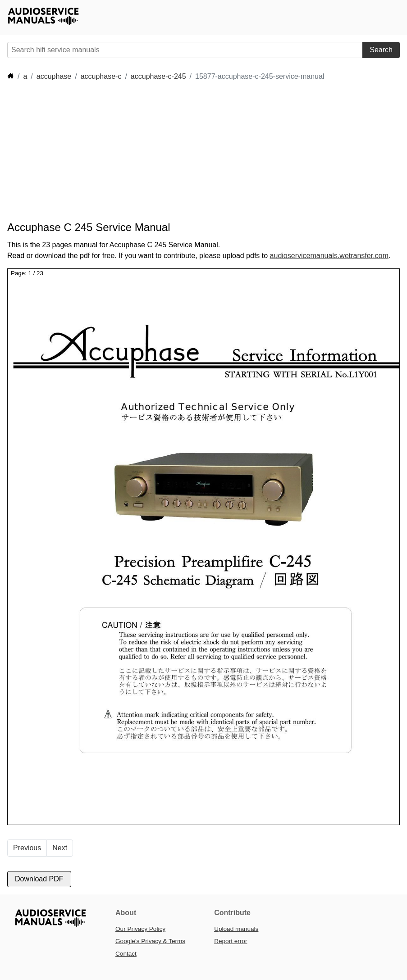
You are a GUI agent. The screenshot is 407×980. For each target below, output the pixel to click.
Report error (231, 941)
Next (60, 848)
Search (381, 50)
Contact (126, 954)
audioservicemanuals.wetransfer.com (329, 256)
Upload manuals (236, 929)
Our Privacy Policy (140, 929)
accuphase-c (101, 76)
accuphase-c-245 (158, 76)
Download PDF (39, 879)
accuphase (54, 76)
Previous (27, 848)
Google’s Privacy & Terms (150, 941)
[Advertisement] (171, 151)
